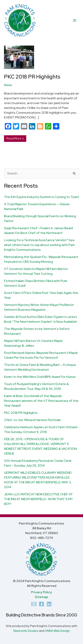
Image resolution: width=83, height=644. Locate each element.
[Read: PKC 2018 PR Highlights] (19, 57)
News (8, 85)
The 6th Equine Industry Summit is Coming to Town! (41, 197)
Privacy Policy (41, 592)
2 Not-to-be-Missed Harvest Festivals (32, 420)
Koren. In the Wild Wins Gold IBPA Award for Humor (40, 377)
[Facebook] (41, 604)
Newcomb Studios (26, 631)
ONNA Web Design (57, 631)
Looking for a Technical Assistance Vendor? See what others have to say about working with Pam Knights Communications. (39, 245)
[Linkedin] (49, 604)
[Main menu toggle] (75, 20)
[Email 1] (34, 604)
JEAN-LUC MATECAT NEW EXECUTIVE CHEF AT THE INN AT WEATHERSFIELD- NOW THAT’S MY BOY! (38, 499)
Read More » (15, 138)
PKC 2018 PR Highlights (21, 413)
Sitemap (41, 597)
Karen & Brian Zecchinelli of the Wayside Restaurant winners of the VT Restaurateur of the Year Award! (41, 401)
